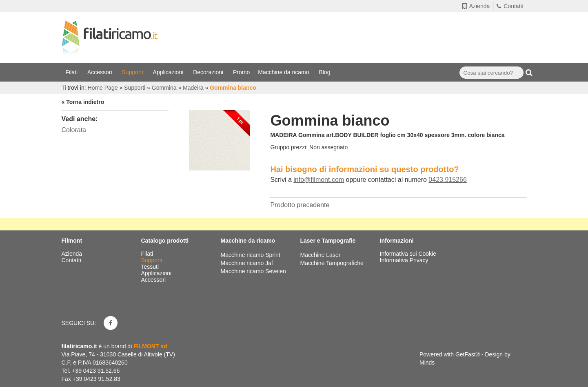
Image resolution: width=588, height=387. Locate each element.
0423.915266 (447, 180)
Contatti (510, 6)
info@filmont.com (319, 180)
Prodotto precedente (300, 205)
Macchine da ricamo (284, 72)
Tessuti (151, 267)
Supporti (133, 72)
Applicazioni (169, 72)
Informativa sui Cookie (408, 254)
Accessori (101, 72)
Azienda (476, 6)
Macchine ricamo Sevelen (253, 271)
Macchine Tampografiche (332, 263)
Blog (325, 72)
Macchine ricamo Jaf (247, 263)
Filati (72, 72)
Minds (427, 363)
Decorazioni (209, 72)
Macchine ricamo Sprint (251, 255)
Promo (241, 72)
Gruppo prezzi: (289, 147)
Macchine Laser (321, 255)
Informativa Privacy (404, 260)
